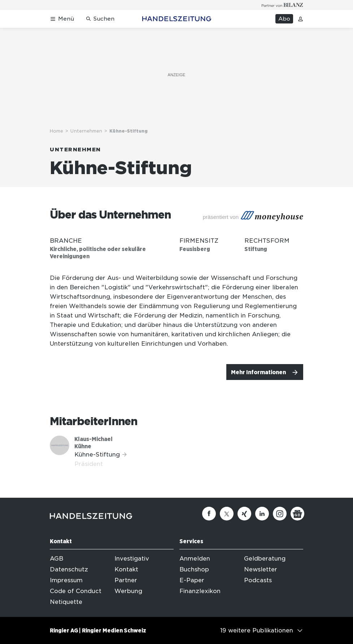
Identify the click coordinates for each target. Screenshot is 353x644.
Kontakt (126, 569)
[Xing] (244, 514)
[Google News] (297, 514)
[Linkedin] (262, 514)
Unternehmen (86, 131)
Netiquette (66, 602)
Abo (284, 19)
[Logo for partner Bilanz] (282, 5)
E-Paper (192, 580)
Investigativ (132, 559)
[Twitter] (227, 514)
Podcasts (258, 580)
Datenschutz (69, 569)
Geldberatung (265, 559)
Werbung (128, 591)
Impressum (66, 580)
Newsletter (261, 569)
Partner (126, 580)
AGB (56, 559)
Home (56, 131)
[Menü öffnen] (62, 19)
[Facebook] (209, 514)
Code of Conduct (76, 591)
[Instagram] (280, 514)
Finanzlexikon (200, 591)
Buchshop (194, 569)
